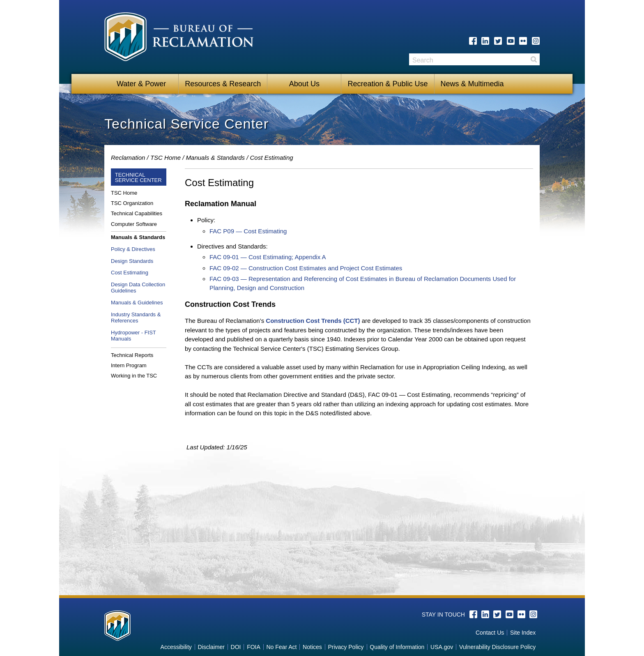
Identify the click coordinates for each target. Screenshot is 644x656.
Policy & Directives (133, 249)
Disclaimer (211, 647)
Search (534, 59)
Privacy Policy (346, 647)
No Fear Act (281, 647)
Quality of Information (397, 647)
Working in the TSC (134, 376)
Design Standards (132, 261)
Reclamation (128, 158)
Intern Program (129, 365)
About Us (304, 84)
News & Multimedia (472, 84)
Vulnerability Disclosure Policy (497, 647)
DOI (236, 647)
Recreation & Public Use (388, 84)
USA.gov (442, 647)
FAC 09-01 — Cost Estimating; (251, 257)
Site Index (523, 633)
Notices (312, 647)
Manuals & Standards (215, 158)
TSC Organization (132, 203)
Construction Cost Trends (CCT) (313, 321)
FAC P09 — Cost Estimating (248, 231)
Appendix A (309, 257)
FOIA (254, 647)
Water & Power (141, 84)
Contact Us (490, 633)
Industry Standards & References (136, 318)
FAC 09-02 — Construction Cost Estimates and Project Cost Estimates (306, 268)
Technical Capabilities (137, 213)
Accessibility (176, 647)
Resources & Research (223, 84)
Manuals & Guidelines (137, 303)
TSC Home (166, 158)
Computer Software (134, 224)
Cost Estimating (130, 273)
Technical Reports (132, 355)
